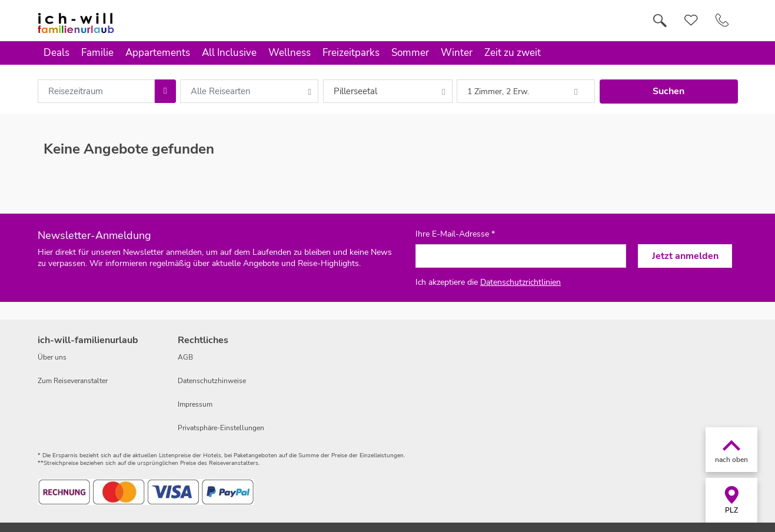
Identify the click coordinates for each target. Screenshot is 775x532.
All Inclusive (229, 53)
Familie (97, 53)
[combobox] (97, 91)
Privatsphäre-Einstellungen (221, 428)
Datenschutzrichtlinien (520, 282)
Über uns (52, 357)
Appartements (158, 53)
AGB (185, 357)
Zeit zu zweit (513, 53)
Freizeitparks (351, 53)
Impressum (195, 404)
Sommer (410, 53)
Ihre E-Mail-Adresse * (455, 234)
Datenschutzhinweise (212, 381)
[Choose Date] (165, 91)
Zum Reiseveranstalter (73, 381)
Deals (56, 53)
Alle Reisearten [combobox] (221, 91)
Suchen (668, 91)
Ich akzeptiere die (488, 282)
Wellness (290, 53)
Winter (457, 53)
